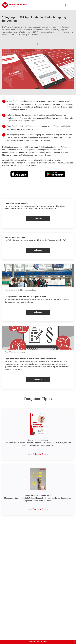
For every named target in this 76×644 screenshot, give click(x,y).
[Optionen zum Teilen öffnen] (38, 44)
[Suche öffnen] (65, 5)
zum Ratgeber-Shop (37, 454)
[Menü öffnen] (71, 5)
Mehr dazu (38, 219)
